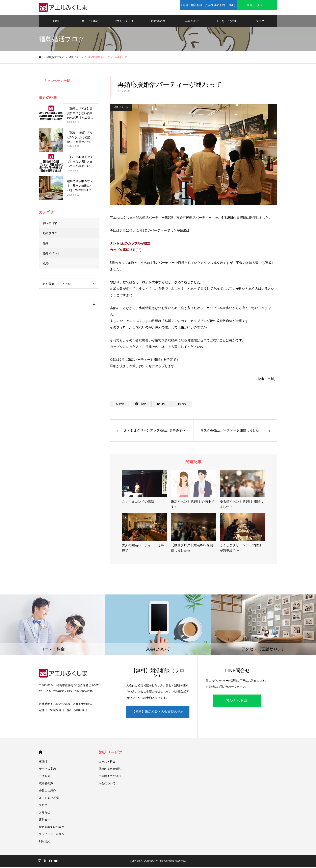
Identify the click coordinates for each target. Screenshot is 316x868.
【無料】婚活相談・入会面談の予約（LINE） (158, 715)
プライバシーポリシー (53, 835)
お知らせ (45, 814)
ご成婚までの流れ (110, 777)
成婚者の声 (158, 22)
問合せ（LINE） (237, 702)
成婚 (46, 265)
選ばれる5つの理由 (111, 770)
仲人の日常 (50, 224)
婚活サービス (111, 754)
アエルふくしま (124, 22)
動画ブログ (50, 234)
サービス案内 (90, 22)
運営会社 (45, 821)
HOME (56, 22)
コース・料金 (107, 763)
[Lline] (161, 405)
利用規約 (45, 843)
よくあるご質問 (226, 22)
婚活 (46, 244)
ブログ (260, 22)
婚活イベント (121, 109)
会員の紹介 (192, 22)
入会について (107, 784)
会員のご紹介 (47, 792)
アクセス (45, 777)
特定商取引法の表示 (52, 828)
